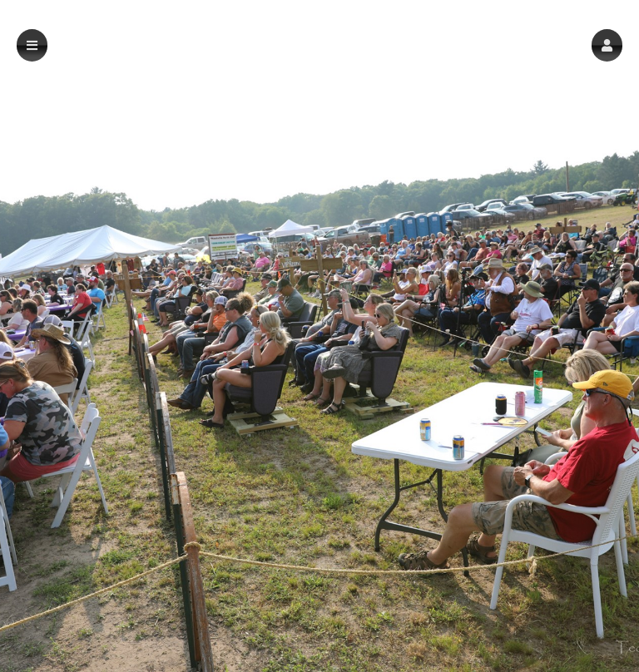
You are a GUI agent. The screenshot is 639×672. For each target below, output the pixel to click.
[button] (607, 45)
